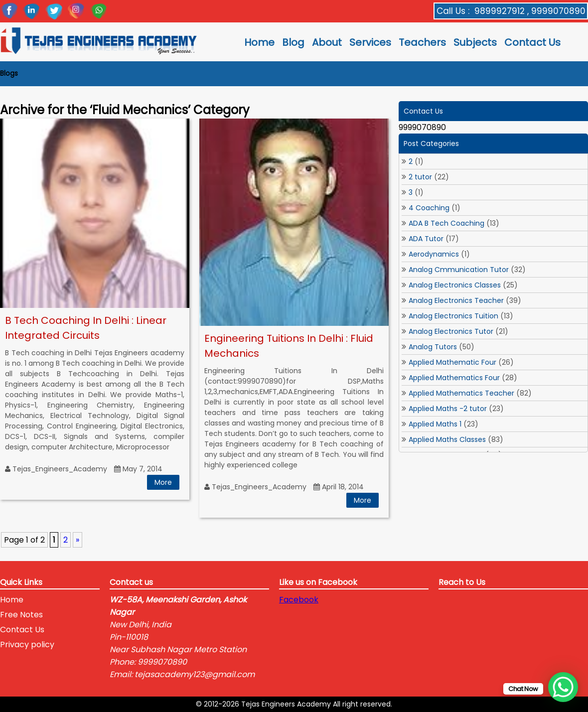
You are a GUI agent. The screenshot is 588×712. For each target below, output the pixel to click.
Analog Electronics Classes (455, 285)
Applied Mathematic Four (452, 362)
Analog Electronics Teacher (456, 300)
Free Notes (21, 615)
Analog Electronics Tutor (451, 331)
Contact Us (532, 42)
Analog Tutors (433, 347)
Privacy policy (27, 644)
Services (370, 42)
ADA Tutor (426, 239)
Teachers (422, 42)
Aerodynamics (434, 254)
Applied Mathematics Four (454, 378)
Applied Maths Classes (447, 439)
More (163, 482)
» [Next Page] (77, 540)
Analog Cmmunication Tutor (459, 270)
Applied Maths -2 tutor (448, 409)
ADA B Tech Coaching (446, 223)
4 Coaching (429, 208)
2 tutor (420, 177)
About (327, 42)
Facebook (299, 600)
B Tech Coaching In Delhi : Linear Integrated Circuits (86, 328)
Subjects (475, 42)
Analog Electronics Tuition (453, 316)
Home (259, 42)
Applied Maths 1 (435, 424)
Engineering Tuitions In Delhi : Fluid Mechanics (289, 346)
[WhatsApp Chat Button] (563, 687)
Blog (293, 42)
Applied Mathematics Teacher (461, 393)
